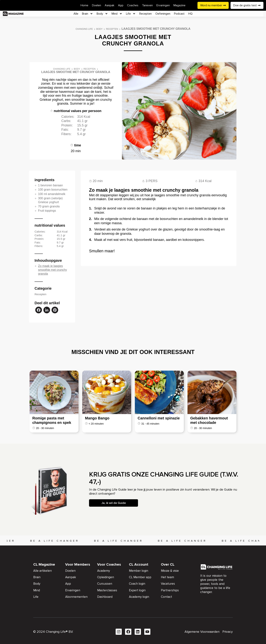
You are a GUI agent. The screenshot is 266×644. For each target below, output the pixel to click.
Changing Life (84, 29)
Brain (87, 14)
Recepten (145, 14)
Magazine (179, 5)
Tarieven (147, 5)
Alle (76, 14)
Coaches (133, 5)
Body (102, 14)
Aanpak (110, 5)
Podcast (179, 14)
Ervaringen (163, 5)
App (121, 5)
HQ (190, 14)
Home (84, 5)
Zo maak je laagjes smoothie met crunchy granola (53, 270)
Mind (117, 14)
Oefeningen (163, 14)
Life (131, 14)
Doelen (97, 5)
